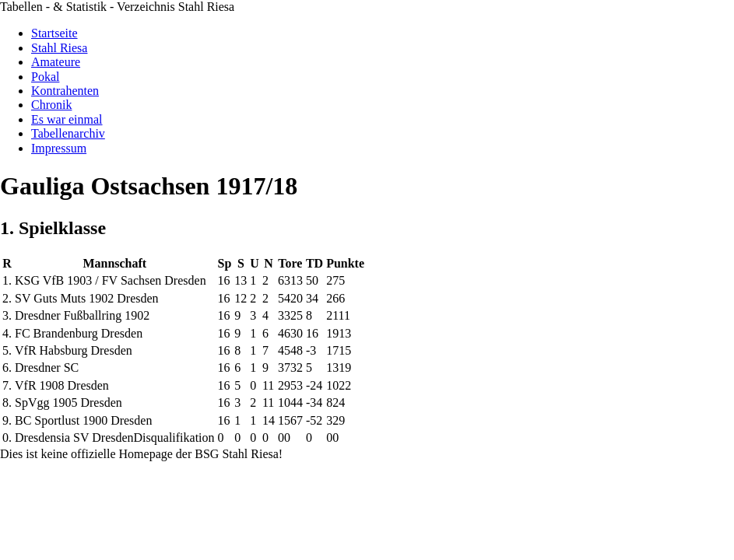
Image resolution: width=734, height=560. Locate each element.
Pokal (45, 77)
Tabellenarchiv (68, 133)
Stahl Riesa (59, 48)
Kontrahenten (65, 91)
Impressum (59, 148)
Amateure (56, 62)
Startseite (54, 33)
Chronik (51, 105)
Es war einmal (67, 119)
